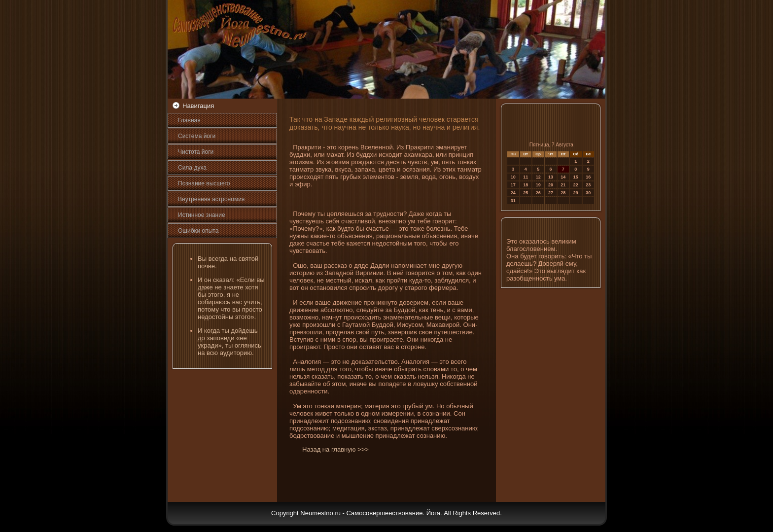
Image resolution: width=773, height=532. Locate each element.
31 (513, 201)
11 (526, 177)
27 (551, 193)
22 (576, 185)
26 (538, 193)
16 (588, 177)
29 (576, 193)
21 (563, 185)
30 (588, 193)
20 (551, 185)
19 (538, 185)
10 (513, 177)
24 (513, 193)
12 (538, 177)
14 (563, 177)
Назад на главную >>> (335, 449)
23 (588, 185)
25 (526, 193)
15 (576, 177)
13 (551, 177)
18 (526, 185)
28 (563, 193)
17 (513, 185)
